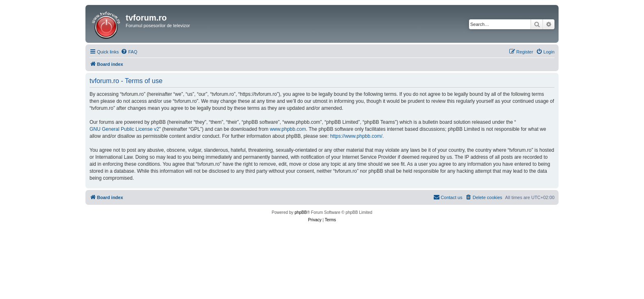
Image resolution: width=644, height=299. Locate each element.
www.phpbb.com (288, 129)
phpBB (301, 212)
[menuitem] (129, 52)
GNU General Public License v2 (124, 129)
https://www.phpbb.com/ (356, 136)
